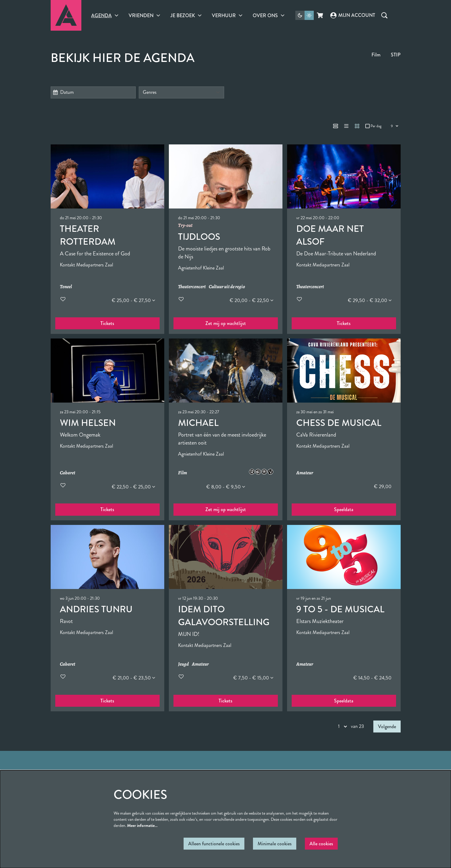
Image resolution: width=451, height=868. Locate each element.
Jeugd (183, 664)
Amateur (305, 473)
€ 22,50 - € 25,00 (133, 487)
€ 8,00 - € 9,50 (226, 487)
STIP (396, 55)
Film (376, 55)
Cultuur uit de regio (227, 287)
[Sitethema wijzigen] (305, 15)
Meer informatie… (142, 825)
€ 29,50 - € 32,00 (370, 300)
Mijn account (353, 15)
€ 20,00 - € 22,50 (251, 300)
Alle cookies (321, 844)
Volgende (387, 727)
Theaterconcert (192, 287)
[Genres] (181, 92)
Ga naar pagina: (31, 417)
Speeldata (344, 509)
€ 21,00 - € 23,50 (134, 678)
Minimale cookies (275, 844)
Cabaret (68, 473)
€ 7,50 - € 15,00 (253, 678)
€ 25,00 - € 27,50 (133, 300)
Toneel (66, 287)
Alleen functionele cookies (214, 844)
